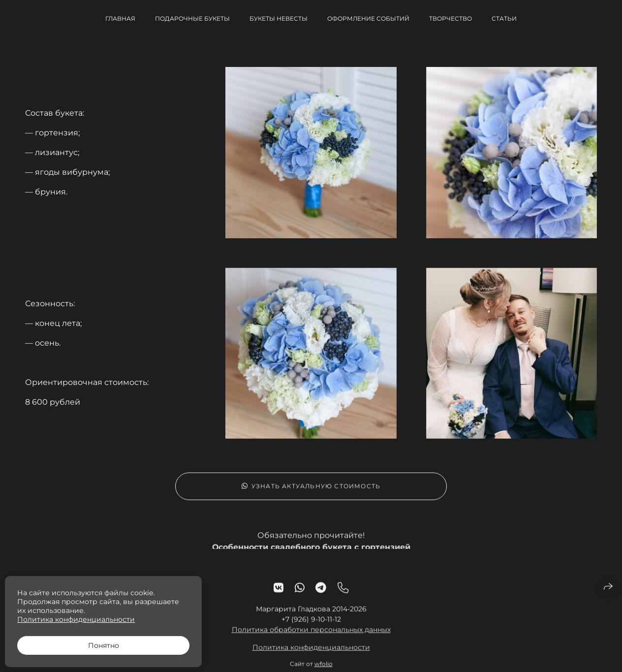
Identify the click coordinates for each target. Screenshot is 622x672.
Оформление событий (368, 18)
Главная (120, 18)
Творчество (451, 18)
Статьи (504, 18)
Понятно (104, 645)
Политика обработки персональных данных (311, 634)
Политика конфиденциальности (311, 652)
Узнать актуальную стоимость (311, 491)
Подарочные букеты (192, 18)
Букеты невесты (279, 18)
